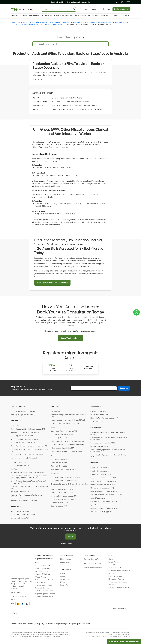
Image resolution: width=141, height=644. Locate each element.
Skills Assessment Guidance (45, 591)
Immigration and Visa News (45, 597)
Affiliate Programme (42, 577)
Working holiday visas (36, 16)
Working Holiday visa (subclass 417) (23, 415)
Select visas (106, 9)
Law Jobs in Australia (115, 576)
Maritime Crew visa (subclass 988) (102, 488)
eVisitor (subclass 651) (98, 411)
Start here (77, 543)
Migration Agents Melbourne (45, 594)
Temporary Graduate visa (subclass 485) (25, 433)
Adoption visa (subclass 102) (60, 459)
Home (13, 22)
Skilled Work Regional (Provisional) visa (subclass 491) (29, 446)
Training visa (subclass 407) (20, 492)
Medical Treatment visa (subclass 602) (103, 491)
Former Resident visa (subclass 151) (102, 485)
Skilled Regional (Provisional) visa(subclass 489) (27, 455)
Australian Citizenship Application (102, 512)
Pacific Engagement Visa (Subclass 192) (104, 508)
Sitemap (111, 559)
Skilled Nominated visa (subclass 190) (24, 443)
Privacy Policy (113, 562)
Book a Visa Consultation (70, 338)
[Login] (86, 9)
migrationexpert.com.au (44, 555)
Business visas (59, 16)
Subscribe (124, 388)
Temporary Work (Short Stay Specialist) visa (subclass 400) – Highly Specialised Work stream (29, 477)
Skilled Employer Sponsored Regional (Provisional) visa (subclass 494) (28, 482)
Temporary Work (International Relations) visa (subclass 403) (26, 496)
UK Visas (63, 574)
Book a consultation (121, 9)
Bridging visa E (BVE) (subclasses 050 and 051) (106, 478)
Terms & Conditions (115, 565)
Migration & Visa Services (44, 568)
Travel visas (49, 16)
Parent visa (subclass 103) (59, 438)
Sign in (71, 537)
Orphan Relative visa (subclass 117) (62, 489)
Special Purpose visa (98, 498)
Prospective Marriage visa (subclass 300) (65, 423)
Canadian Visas (65, 579)
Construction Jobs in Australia (119, 588)
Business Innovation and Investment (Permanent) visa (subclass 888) (109, 434)
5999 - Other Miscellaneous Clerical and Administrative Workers (41, 24)
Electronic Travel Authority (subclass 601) (104, 418)
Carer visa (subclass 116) (59, 506)
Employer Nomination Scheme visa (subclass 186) (28, 473)
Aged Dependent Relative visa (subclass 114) (66, 477)
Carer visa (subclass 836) (59, 503)
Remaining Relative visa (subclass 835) (64, 496)
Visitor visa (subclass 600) (99, 415)
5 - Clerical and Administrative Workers (44, 22)
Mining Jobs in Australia (116, 579)
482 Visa (14, 469)
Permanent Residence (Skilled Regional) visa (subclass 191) (30, 450)
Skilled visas (15, 426)
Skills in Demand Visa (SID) (20, 466)
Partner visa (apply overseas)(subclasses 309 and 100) (69, 420)
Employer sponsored (18, 462)
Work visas (24, 16)
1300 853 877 (123, 2)
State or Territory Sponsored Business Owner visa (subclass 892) (108, 451)
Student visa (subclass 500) (20, 511)
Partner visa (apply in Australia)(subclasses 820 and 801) (68, 416)
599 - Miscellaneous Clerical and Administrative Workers (75, 106)
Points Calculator (80, 16)
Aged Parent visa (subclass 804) (62, 435)
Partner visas (55, 411)
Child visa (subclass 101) (59, 463)
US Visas (63, 576)
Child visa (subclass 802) (59, 466)
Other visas (94, 463)
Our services (126, 16)
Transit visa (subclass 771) (99, 422)
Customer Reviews (42, 571)
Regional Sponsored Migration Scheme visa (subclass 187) (29, 487)
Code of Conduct (115, 568)
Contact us (117, 16)
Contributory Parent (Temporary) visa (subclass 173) (68, 441)
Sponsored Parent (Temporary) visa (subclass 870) (68, 445)
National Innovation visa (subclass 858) (24, 458)
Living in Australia (93, 16)
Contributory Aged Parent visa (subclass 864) (66, 452)
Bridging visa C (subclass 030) (101, 468)
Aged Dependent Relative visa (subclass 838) (66, 481)
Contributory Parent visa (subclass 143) (64, 431)
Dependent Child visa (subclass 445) (63, 470)
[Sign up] (93, 9)
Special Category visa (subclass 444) (103, 505)
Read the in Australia (71, 2)
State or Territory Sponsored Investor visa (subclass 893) (108, 456)
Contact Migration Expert (93, 559)
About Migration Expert (43, 566)
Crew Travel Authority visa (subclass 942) (104, 481)
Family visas (15, 16)
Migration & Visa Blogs (43, 574)
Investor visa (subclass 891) (100, 446)
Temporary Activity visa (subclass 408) (24, 500)
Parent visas (55, 428)
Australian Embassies (67, 565)
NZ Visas (62, 582)
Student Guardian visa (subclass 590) (23, 515)
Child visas (54, 456)
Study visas (69, 16)
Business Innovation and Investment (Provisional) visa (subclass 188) (109, 439)
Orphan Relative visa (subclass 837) (63, 493)
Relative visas (55, 474)
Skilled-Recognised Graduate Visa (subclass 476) (28, 429)
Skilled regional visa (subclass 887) (23, 436)
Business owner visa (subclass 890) (103, 443)
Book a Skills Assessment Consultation (52, 283)
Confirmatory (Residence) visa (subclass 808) (106, 502)
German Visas (64, 585)
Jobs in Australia (106, 16)
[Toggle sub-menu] (28, 406)
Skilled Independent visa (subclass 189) (24, 439)
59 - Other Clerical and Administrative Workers (76, 22)
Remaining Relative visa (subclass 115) (63, 499)
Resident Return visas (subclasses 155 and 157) (106, 495)
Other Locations (65, 570)
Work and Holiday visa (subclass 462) (23, 411)
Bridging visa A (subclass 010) (100, 475)
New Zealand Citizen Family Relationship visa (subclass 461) (69, 485)
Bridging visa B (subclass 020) (101, 471)
